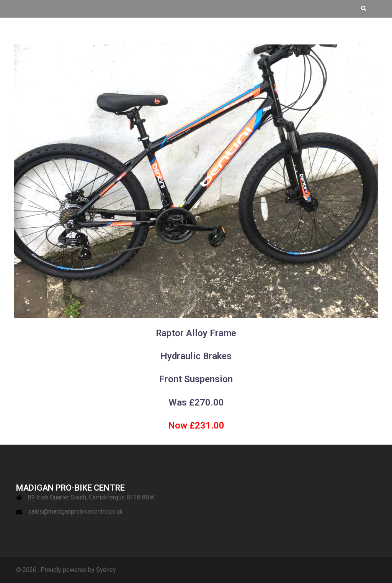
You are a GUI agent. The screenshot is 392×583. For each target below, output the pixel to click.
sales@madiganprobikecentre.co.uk (75, 512)
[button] (363, 9)
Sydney (106, 570)
